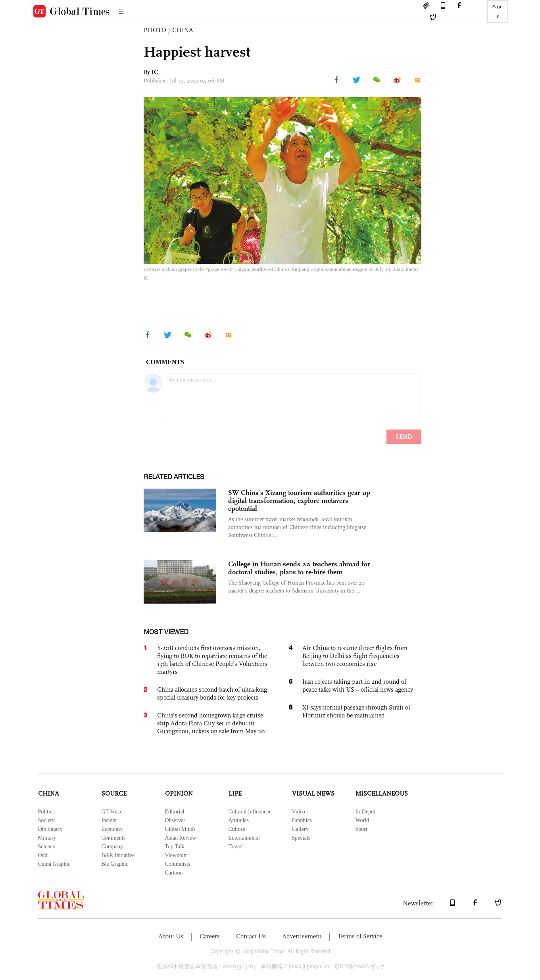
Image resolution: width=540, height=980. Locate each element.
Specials (301, 838)
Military (47, 838)
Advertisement (302, 936)
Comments (114, 838)
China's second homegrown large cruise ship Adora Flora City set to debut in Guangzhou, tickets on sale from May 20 (211, 723)
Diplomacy (50, 829)
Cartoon (174, 873)
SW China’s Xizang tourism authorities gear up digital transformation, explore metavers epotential (299, 501)
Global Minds (180, 829)
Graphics (302, 820)
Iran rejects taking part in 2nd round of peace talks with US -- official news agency (358, 686)
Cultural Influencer (250, 812)
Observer (175, 820)
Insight (109, 820)
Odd (43, 855)
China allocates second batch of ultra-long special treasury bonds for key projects (212, 693)
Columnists (178, 864)
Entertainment (244, 838)
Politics (46, 812)
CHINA (183, 30)
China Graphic (54, 864)
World (362, 820)
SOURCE (114, 793)
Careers (210, 936)
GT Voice (112, 812)
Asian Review (181, 838)
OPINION (179, 793)
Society (46, 820)
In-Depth (366, 812)
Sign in (498, 12)
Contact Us (251, 936)
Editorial (175, 812)
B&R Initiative (118, 855)
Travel (236, 847)
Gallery (300, 829)
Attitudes (239, 820)
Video (299, 812)
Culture (237, 829)
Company (112, 847)
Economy (112, 829)
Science (47, 847)
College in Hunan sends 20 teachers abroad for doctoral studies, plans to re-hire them (299, 568)
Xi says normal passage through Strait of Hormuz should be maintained (356, 711)
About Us (171, 936)
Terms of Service (360, 936)
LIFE (235, 793)
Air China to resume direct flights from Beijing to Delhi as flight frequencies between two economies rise (355, 656)
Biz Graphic (115, 864)
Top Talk (175, 847)
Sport (361, 829)
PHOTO (155, 30)
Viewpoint (177, 855)
